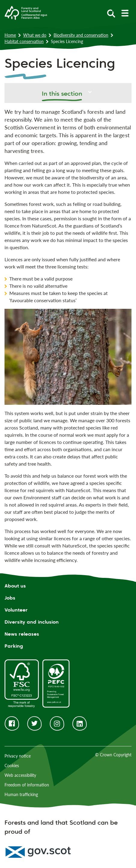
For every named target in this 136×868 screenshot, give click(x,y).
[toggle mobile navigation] (125, 13)
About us (15, 586)
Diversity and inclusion (32, 622)
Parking (14, 646)
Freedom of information (27, 785)
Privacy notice (18, 756)
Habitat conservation (24, 41)
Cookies (12, 766)
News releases (22, 634)
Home (10, 35)
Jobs (10, 598)
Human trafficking (21, 794)
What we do (35, 35)
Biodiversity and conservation (81, 35)
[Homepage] (26, 12)
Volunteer (16, 610)
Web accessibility (20, 775)
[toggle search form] (111, 13)
